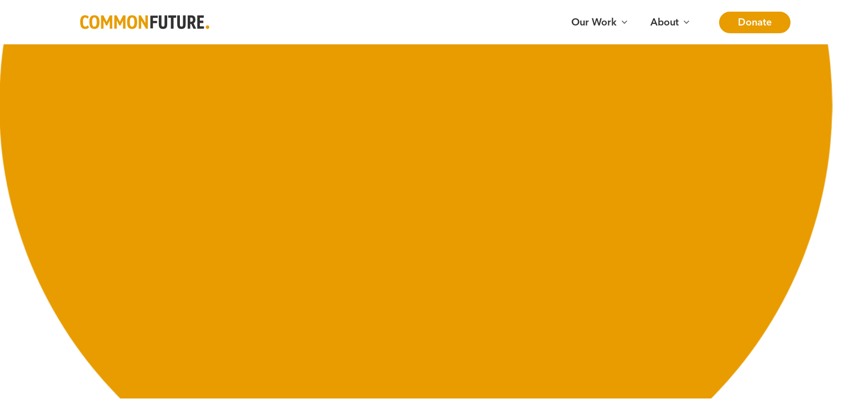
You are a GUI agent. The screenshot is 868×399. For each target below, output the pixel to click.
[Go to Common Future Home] (145, 22)
